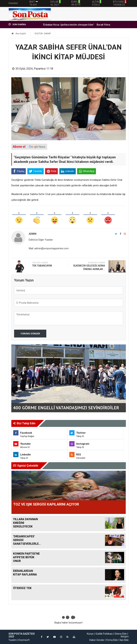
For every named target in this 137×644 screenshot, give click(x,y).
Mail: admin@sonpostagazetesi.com (49, 248)
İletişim (125, 637)
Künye (90, 634)
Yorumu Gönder (30, 334)
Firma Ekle (112, 640)
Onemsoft (24, 640)
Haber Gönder (97, 640)
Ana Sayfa (19, 33)
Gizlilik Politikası (104, 634)
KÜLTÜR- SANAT (43, 33)
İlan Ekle (124, 640)
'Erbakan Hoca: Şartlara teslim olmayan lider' (75, 25)
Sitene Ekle (121, 634)
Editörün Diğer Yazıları (41, 240)
